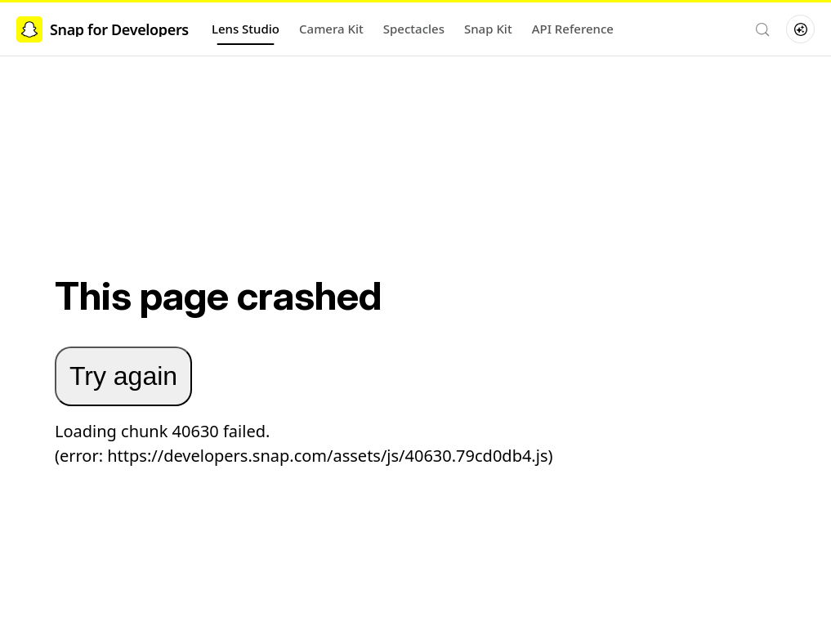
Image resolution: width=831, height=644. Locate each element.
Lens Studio (246, 29)
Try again (123, 376)
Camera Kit (331, 29)
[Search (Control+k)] (762, 29)
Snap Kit (488, 29)
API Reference (573, 29)
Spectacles (414, 29)
